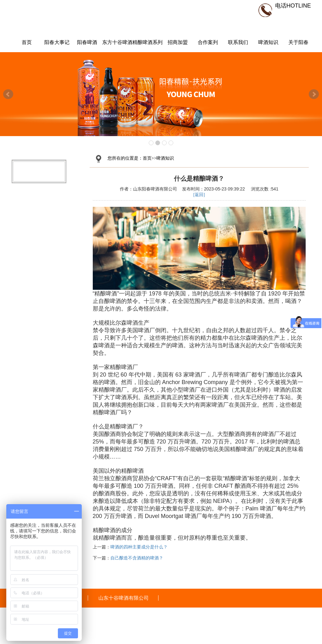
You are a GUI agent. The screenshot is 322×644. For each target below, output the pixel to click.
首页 (27, 42)
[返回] (199, 195)
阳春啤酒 (87, 42)
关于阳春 (298, 42)
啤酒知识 (268, 42)
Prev (8, 94)
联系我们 (238, 42)
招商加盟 (178, 42)
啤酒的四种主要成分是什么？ (139, 547)
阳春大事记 (57, 42)
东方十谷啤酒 (117, 42)
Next (314, 94)
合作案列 (208, 42)
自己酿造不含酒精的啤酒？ (137, 558)
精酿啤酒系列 (147, 42)
